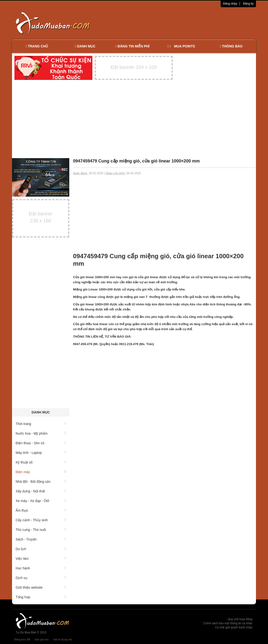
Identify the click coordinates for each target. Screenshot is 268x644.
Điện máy (41, 472)
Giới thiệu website (41, 587)
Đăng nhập (230, 4)
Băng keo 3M (22, 639)
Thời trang (41, 424)
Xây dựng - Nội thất (41, 491)
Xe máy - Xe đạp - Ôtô (41, 501)
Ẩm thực (41, 510)
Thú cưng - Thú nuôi (41, 530)
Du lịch (41, 549)
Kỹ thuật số (41, 462)
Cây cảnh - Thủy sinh (41, 520)
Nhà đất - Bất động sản (41, 482)
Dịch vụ (41, 578)
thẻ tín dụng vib (63, 639)
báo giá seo (42, 639)
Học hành (41, 568)
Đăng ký (248, 4)
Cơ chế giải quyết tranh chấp (234, 627)
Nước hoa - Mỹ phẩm (41, 433)
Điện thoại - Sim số (41, 443)
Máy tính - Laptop (41, 453)
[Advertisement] (185, 23)
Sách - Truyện (41, 539)
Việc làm (41, 559)
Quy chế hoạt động (240, 619)
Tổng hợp (41, 597)
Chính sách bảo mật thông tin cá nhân (228, 623)
